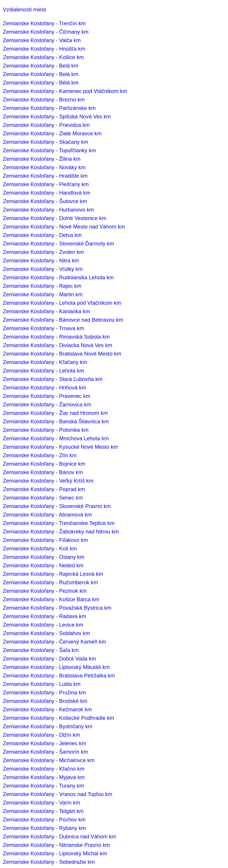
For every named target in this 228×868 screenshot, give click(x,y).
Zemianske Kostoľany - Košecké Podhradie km (58, 718)
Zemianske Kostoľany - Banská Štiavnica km (56, 421)
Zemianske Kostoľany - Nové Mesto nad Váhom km (64, 227)
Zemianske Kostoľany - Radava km (45, 616)
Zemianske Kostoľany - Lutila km (42, 684)
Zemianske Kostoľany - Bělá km (41, 83)
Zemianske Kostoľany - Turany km (43, 786)
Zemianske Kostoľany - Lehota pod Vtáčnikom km (62, 303)
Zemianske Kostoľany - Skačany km (46, 142)
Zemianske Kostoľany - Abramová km (47, 515)
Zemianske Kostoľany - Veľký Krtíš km (48, 481)
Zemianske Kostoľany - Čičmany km (46, 32)
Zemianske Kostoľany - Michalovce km (49, 760)
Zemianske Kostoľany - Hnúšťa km (44, 49)
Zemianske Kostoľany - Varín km (42, 803)
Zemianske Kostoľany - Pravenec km (47, 396)
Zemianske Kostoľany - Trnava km (43, 328)
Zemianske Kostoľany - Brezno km (44, 100)
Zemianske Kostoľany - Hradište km (45, 176)
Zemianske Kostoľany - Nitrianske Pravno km (56, 845)
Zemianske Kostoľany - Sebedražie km (49, 862)
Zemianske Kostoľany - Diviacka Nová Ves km (58, 345)
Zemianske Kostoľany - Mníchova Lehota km (56, 438)
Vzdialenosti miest (24, 9)
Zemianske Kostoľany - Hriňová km (45, 388)
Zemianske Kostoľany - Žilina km (42, 159)
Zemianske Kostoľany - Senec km (43, 498)
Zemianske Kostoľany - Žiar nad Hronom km (55, 413)
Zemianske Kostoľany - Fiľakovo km (45, 540)
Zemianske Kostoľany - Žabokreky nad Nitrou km (61, 532)
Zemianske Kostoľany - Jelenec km (45, 743)
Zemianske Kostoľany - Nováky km (44, 167)
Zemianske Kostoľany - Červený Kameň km (54, 642)
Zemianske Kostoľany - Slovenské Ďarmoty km (58, 244)
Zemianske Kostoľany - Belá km (41, 66)
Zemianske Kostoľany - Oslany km (44, 557)
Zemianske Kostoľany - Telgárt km (43, 811)
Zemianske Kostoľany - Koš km (40, 548)
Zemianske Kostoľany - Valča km (42, 40)
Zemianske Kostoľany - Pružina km (44, 692)
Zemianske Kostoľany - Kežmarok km (47, 709)
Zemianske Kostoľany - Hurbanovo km (48, 210)
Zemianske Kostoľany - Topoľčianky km (49, 150)
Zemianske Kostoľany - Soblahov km (46, 633)
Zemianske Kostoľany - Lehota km (44, 371)
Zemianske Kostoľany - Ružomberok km (50, 582)
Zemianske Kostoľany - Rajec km (42, 286)
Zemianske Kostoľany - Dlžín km (41, 735)
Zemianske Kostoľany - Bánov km (43, 472)
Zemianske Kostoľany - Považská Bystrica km (57, 608)
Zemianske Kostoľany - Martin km (43, 294)
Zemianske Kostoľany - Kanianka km (46, 311)
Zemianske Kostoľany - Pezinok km (45, 591)
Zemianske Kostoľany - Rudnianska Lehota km (58, 277)
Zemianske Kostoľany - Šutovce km (45, 201)
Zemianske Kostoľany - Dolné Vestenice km (55, 218)
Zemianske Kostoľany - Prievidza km (46, 125)
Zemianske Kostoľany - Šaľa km (41, 650)
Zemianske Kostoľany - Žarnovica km (47, 404)
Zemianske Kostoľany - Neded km (43, 565)
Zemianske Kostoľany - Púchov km (44, 820)
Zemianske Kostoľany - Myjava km (44, 777)
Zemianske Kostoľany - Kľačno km (44, 769)
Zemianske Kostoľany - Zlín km (40, 455)
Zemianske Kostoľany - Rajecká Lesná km (53, 574)
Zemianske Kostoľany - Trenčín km (44, 23)
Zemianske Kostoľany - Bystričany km (48, 726)
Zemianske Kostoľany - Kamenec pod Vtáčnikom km (65, 91)
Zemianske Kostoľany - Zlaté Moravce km (52, 133)
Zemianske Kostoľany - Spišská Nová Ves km (57, 116)
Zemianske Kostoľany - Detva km (42, 235)
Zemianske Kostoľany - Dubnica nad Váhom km (60, 836)
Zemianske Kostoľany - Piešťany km (46, 184)
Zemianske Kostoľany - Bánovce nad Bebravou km (63, 320)
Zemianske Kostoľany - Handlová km (47, 193)
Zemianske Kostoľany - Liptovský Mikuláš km (56, 667)
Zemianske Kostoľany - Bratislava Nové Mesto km (62, 354)
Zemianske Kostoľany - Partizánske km (49, 108)
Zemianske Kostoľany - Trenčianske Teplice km (59, 523)
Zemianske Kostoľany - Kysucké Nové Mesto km (60, 447)
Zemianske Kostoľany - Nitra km (41, 260)
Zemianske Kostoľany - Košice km (43, 57)
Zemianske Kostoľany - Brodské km (45, 701)
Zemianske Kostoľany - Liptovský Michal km (55, 853)
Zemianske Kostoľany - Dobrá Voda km (49, 659)
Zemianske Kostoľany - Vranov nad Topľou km (58, 794)
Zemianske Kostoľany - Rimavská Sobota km (56, 337)
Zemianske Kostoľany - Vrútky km (43, 269)
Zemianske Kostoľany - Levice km (43, 625)
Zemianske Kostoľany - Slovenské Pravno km (57, 506)
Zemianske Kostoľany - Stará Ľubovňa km (53, 379)
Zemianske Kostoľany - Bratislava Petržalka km (59, 676)
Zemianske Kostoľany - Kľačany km (45, 362)
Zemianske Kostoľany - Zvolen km (43, 252)
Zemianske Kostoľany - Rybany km (44, 828)
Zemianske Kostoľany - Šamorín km (45, 752)
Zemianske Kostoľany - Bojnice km (44, 464)
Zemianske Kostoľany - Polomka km (46, 430)
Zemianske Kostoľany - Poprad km (44, 489)
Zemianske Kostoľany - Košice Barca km (51, 599)
